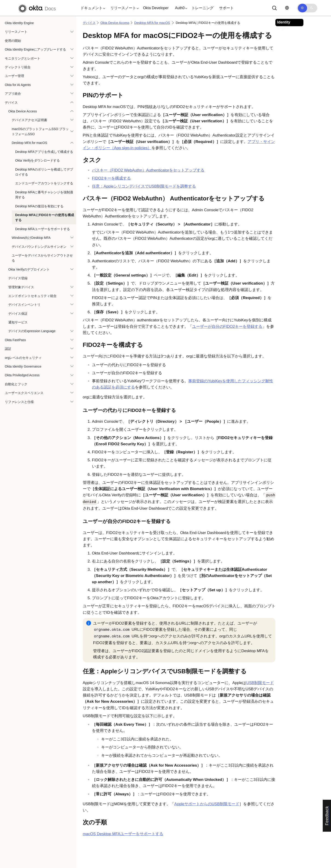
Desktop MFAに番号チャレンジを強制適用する (44, 195)
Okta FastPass (15, 340)
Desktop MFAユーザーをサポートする (43, 229)
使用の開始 (13, 41)
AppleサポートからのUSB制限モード (207, 804)
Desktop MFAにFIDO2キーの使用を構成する (45, 217)
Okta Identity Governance (23, 366)
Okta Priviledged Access (22, 375)
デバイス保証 (18, 314)
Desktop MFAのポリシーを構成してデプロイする (44, 172)
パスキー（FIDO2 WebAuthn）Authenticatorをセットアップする (148, 170)
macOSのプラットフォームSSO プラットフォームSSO (40, 131)
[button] (92, 8)
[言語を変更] (287, 8)
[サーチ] (274, 8)
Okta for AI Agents (18, 85)
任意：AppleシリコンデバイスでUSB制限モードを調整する (144, 186)
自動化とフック (16, 384)
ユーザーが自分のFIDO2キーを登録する (227, 327)
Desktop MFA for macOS (29, 143)
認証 (8, 349)
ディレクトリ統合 (18, 67)
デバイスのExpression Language (32, 331)
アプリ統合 (13, 94)
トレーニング (203, 8)
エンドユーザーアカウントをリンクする (44, 183)
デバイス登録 (18, 278)
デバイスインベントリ (24, 305)
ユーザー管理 (14, 76)
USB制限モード (260, 683)
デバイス (11, 103)
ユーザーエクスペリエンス (24, 393)
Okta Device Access (23, 111)
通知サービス (18, 322)
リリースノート (16, 32)
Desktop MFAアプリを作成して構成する (44, 152)
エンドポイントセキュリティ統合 (32, 296)
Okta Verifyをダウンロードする (37, 160)
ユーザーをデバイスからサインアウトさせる (42, 258)
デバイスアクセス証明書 (29, 120)
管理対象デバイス (21, 287)
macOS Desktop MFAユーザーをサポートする (123, 834)
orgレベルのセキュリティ (23, 358)
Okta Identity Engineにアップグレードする (35, 49)
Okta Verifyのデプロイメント (29, 269)
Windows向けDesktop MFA (31, 238)
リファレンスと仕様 (19, 402)
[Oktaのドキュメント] (37, 8)
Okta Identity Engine (19, 23)
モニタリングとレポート (23, 58)
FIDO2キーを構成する (111, 178)
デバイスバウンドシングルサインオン (39, 247)
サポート (226, 8)
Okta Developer (156, 8)
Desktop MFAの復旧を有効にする (39, 206)
